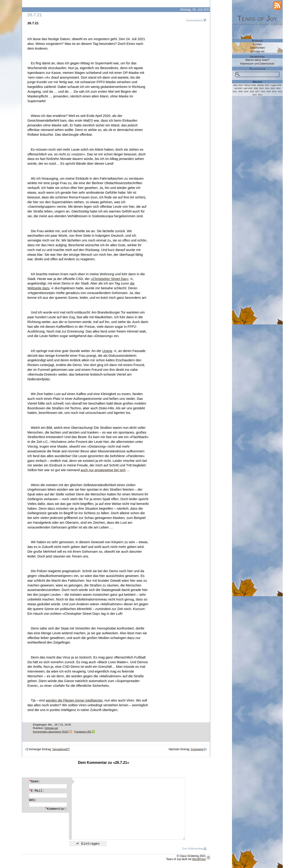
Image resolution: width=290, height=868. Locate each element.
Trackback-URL (83, 732)
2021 (235, 92)
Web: (33, 800)
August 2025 (276, 85)
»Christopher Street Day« (110, 279)
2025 (261, 88)
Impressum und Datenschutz (257, 64)
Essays (257, 44)
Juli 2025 (238, 88)
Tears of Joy (257, 18)
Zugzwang (197, 749)
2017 (257, 92)
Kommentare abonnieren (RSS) (51, 732)
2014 (274, 92)
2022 (278, 88)
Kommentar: (56, 809)
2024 (267, 88)
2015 (269, 92)
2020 (241, 92)
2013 (280, 92)
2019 (246, 92)
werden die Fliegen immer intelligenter (74, 700)
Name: (35, 781)
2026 (256, 88)
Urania (107, 351)
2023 (273, 88)
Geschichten (257, 48)
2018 (252, 92)
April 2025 (248, 88)
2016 (263, 92)
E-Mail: (36, 791)
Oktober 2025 (263, 85)
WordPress (199, 859)
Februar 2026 (250, 85)
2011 (260, 95)
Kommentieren (195, 20)
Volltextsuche (257, 69)
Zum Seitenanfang (193, 849)
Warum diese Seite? (257, 60)
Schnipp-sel (51, 728)
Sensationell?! (61, 749)
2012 (255, 95)
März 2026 (238, 85)
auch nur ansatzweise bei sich (103, 470)
